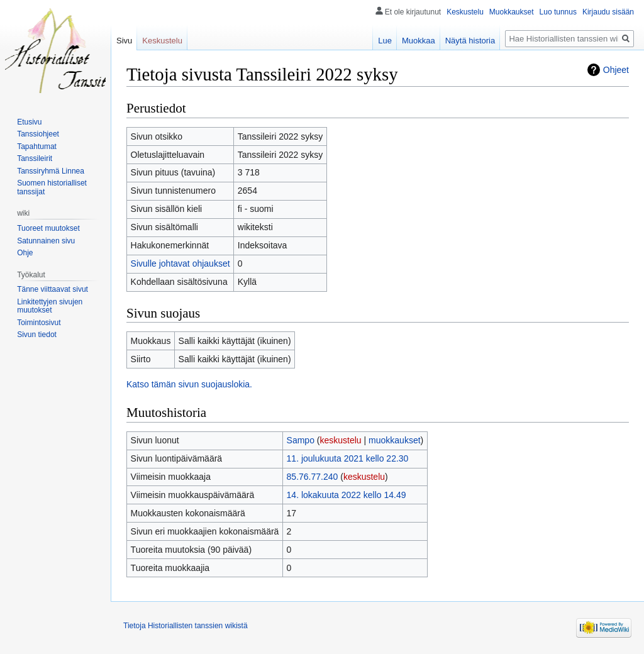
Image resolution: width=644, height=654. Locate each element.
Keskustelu (465, 12)
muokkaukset (394, 440)
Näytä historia (470, 41)
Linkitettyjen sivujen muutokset (50, 306)
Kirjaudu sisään (608, 12)
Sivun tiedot (37, 335)
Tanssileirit (35, 158)
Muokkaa (419, 41)
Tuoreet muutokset (48, 228)
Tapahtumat (37, 147)
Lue (385, 41)
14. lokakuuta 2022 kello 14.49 (347, 495)
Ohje (25, 253)
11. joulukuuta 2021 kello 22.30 (348, 458)
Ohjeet (616, 70)
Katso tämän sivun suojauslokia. (189, 384)
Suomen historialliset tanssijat (52, 187)
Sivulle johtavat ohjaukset (180, 263)
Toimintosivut (39, 323)
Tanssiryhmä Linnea (51, 171)
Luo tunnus (558, 12)
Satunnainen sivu (46, 241)
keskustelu (341, 440)
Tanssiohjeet (38, 134)
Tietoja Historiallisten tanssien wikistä (186, 626)
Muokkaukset (512, 12)
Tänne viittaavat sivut (53, 289)
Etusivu (29, 122)
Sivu (124, 41)
